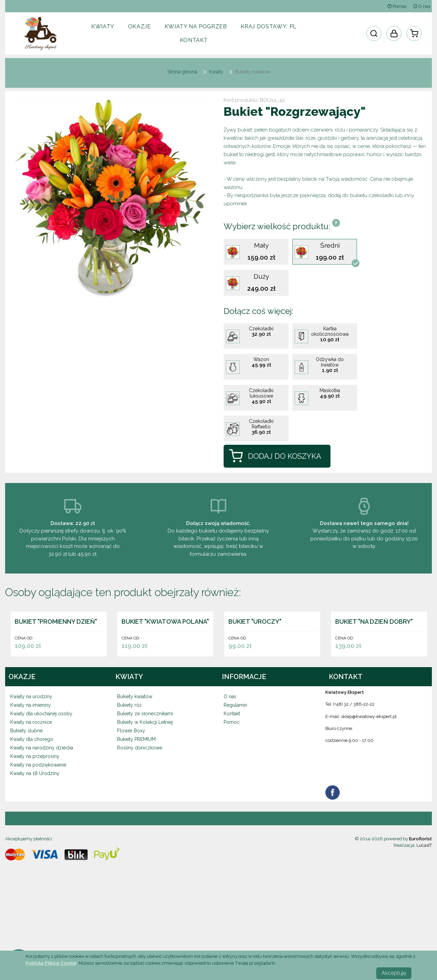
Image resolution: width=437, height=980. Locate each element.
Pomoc (397, 6)
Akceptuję (394, 973)
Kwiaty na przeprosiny (35, 844)
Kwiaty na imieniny (31, 793)
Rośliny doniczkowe (140, 836)
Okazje (139, 26)
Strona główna (182, 72)
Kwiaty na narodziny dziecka (42, 836)
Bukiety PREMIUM (136, 827)
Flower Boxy (131, 818)
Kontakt (194, 40)
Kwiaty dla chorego (32, 827)
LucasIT (424, 933)
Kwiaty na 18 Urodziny (35, 861)
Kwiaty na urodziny (31, 784)
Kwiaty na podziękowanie (38, 853)
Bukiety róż (129, 793)
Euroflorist (420, 927)
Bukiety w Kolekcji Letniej (145, 810)
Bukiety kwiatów (135, 784)
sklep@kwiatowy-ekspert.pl (369, 804)
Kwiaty (103, 26)
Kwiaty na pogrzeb (196, 26)
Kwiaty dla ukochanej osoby (41, 801)
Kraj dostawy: (269, 26)
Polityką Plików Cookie (51, 963)
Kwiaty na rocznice (31, 810)
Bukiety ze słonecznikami (145, 801)
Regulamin (235, 793)
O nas (422, 6)
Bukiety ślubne (26, 818)
